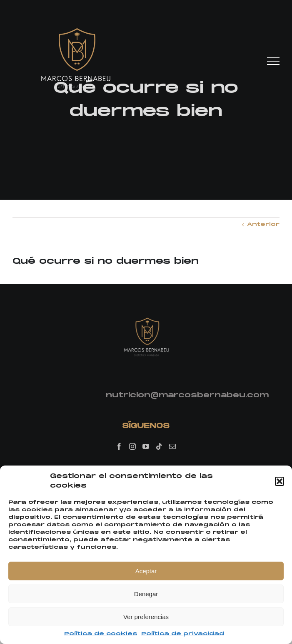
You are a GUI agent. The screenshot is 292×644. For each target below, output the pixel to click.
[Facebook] (119, 446)
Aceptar (146, 571)
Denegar (146, 594)
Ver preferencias (146, 617)
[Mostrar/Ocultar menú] (273, 61)
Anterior (263, 224)
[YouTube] (146, 446)
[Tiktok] (159, 446)
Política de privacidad (183, 634)
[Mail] (172, 446)
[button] (280, 481)
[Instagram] (132, 446)
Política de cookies (101, 634)
